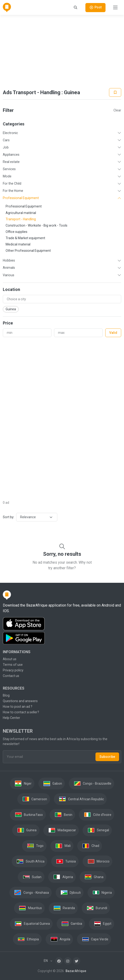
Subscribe (107, 757)
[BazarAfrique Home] (7, 7)
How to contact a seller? (21, 712)
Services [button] (9, 169)
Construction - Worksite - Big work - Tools (36, 225)
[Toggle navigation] (115, 7)
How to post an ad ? (18, 707)
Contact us (11, 676)
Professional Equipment (24, 206)
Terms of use (13, 665)
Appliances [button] (11, 155)
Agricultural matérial (21, 213)
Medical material (18, 244)
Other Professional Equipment (28, 251)
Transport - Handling (21, 219)
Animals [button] (9, 268)
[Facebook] (59, 961)
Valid (113, 333)
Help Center (11, 718)
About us (10, 659)
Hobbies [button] (9, 260)
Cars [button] (6, 140)
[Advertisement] (62, 52)
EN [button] (46, 961)
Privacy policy (13, 670)
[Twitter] (77, 961)
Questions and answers (20, 701)
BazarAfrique (75, 971)
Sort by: (9, 517)
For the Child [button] (12, 183)
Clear (117, 110)
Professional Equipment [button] (21, 198)
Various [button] (9, 275)
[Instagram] (68, 961)
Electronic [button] (10, 133)
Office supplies (16, 232)
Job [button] (6, 147)
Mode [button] (7, 176)
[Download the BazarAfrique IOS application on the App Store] (62, 624)
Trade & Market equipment (25, 238)
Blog (6, 695)
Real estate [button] (11, 162)
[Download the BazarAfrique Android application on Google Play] (62, 638)
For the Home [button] (13, 191)
